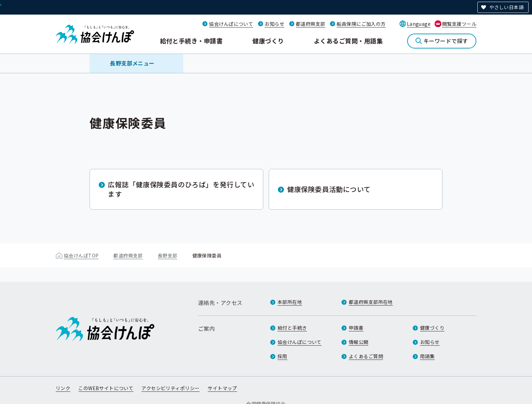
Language (419, 24)
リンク (63, 388)
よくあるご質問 (366, 356)
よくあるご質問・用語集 (348, 41)
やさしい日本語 (506, 7)
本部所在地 (290, 302)
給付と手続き (292, 328)
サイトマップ (222, 388)
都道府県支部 (311, 24)
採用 (282, 356)
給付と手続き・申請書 (192, 41)
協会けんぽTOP (81, 255)
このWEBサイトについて (106, 388)
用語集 (427, 356)
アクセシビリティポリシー (170, 388)
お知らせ (274, 24)
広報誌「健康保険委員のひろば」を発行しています (181, 189)
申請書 (356, 328)
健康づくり (268, 41)
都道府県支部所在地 (371, 302)
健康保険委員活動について (329, 189)
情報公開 (359, 342)
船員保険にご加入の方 (361, 24)
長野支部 (168, 255)
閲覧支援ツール (459, 24)
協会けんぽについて (231, 24)
